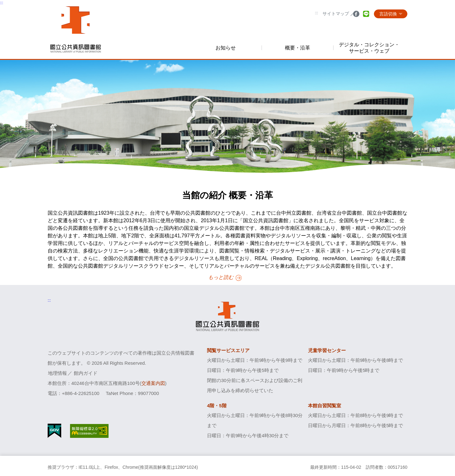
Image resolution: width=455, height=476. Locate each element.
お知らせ (226, 48)
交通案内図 (153, 383)
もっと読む (221, 277)
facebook (356, 15)
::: (316, 13)
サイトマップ (336, 14)
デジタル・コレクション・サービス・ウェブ (369, 48)
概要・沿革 (298, 48)
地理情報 (57, 373)
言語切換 (388, 14)
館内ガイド (86, 373)
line (366, 15)
